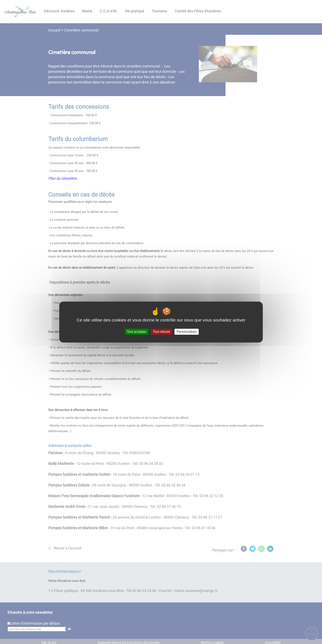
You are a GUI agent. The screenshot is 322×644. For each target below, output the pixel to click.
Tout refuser (161, 332)
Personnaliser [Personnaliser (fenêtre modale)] (187, 332)
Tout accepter (137, 332)
